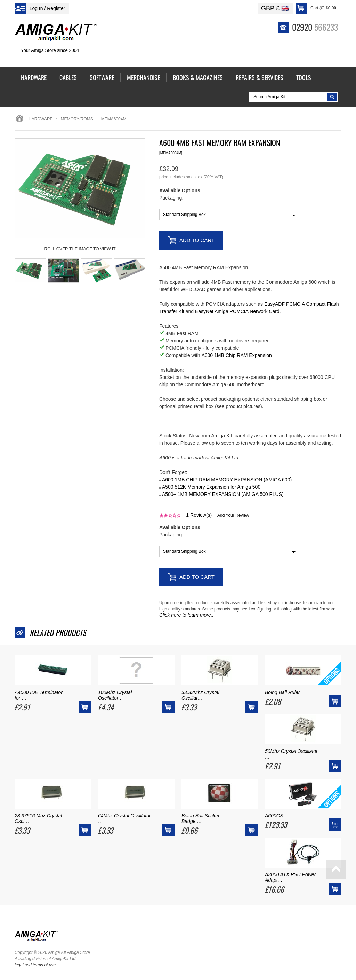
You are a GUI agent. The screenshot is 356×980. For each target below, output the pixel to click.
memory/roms (77, 119)
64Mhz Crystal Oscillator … (124, 818)
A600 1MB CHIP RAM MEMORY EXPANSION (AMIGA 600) (227, 480)
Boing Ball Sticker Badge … (201, 818)
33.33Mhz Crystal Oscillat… (200, 695)
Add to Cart (197, 240)
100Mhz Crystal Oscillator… (115, 695)
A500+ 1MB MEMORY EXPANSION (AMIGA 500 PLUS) (223, 494)
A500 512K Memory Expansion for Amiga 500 (211, 487)
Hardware (41, 119)
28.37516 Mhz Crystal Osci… (38, 818)
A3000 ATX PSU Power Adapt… (290, 877)
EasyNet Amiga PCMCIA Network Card (237, 311)
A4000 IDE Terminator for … (39, 695)
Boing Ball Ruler (282, 692)
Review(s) (199, 515)
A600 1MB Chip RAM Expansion (236, 355)
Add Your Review (233, 515)
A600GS (274, 816)
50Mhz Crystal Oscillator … (291, 754)
